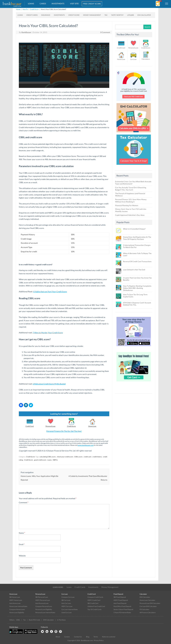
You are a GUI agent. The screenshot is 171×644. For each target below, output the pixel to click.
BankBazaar (26, 32)
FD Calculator (144, 609)
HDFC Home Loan (16, 600)
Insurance (46, 15)
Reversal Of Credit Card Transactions (137, 261)
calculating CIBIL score (48, 457)
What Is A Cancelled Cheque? (134, 229)
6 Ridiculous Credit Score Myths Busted (49, 384)
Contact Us (78, 637)
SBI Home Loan (15, 597)
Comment (24, 502)
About (58, 637)
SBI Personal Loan (42, 597)
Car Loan (133, 59)
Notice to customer (109, 637)
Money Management (92, 15)
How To (25, 9)
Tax (106, 15)
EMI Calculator (144, 15)
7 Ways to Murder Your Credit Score (48, 333)
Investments (58, 4)
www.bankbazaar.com (86, 445)
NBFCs (55, 460)
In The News (61, 620)
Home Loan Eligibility (17, 613)
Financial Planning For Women (127, 205)
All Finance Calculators (148, 613)
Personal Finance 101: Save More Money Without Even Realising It (131, 201)
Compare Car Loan (68, 597)
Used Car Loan (67, 613)
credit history (97, 457)
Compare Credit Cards (95, 597)
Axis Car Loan (66, 603)
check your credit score (65, 457)
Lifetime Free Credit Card (96, 606)
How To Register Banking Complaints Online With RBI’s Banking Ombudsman (137, 288)
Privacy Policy (99, 640)
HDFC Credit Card (94, 600)
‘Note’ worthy (117, 15)
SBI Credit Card (93, 603)
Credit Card (30, 426)
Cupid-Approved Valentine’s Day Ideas (130, 215)
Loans (31, 4)
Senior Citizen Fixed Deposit (123, 609)
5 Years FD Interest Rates (122, 613)
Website (22, 556)
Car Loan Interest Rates (70, 609)
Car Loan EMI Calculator (148, 606)
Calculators (146, 59)
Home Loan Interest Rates (18, 606)
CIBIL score (78, 457)
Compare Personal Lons (44, 606)
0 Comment (105, 32)
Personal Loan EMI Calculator (150, 603)
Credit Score (34, 9)
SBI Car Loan (66, 600)
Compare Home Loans (17, 609)
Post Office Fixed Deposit (122, 606)
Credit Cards (32, 15)
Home (18, 9)
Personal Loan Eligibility (44, 609)
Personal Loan (50, 426)
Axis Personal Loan (42, 603)
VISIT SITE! (75, 4)
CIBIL (18, 620)
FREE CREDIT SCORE (92, 4)
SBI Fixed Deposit (120, 597)
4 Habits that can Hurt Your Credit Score (50, 292)
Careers (67, 637)
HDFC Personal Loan (43, 600)
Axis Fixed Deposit (120, 603)
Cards (43, 4)
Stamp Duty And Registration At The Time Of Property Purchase (137, 238)
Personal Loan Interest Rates (45, 613)
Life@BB (131, 15)
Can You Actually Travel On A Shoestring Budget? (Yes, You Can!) (131, 189)
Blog (88, 637)
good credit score (40, 460)
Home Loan (92, 426)
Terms (96, 637)
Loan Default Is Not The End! (134, 270)
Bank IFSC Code (34, 620)
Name (22, 533)
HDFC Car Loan (67, 606)
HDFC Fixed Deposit (121, 600)
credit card (87, 457)
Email (22, 544)
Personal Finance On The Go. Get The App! (64, 431)
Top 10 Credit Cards (94, 609)
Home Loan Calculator (147, 600)
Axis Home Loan (15, 603)
